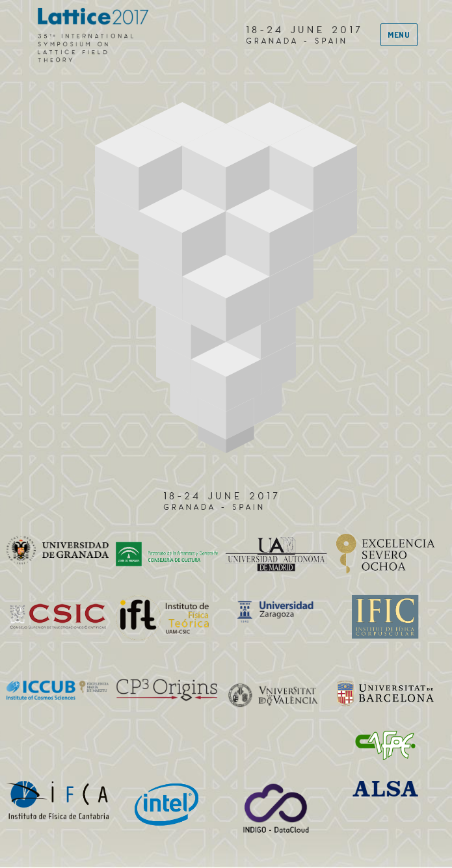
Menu (399, 34)
